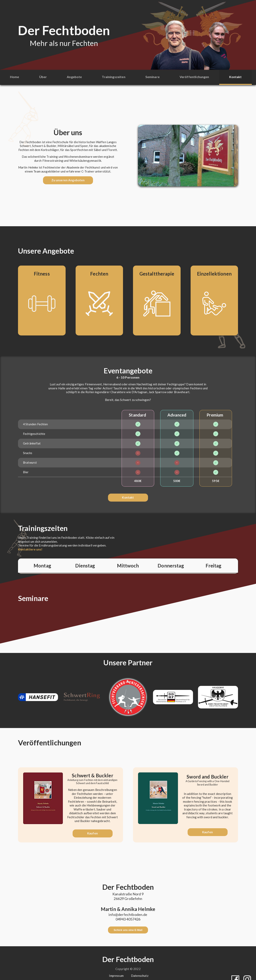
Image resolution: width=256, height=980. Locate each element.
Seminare (152, 77)
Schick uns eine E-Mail (128, 927)
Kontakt (235, 77)
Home (15, 77)
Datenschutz (140, 970)
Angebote (74, 77)
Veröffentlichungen (194, 77)
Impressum (116, 970)
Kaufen (92, 830)
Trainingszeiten (113, 77)
